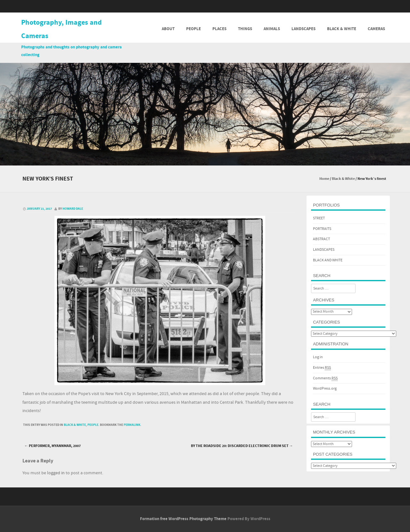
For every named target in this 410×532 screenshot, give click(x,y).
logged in (56, 473)
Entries (322, 368)
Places (219, 29)
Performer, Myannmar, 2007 (53, 446)
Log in (318, 357)
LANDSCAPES (324, 250)
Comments (325, 378)
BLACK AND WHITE (328, 260)
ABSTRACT (321, 239)
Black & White (342, 29)
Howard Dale (73, 209)
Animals (272, 29)
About (168, 29)
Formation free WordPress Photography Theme (183, 519)
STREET (319, 218)
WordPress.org (325, 388)
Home (324, 179)
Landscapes (303, 29)
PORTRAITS (322, 229)
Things (245, 29)
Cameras (376, 29)
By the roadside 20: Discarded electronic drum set (242, 446)
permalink (132, 425)
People (193, 29)
